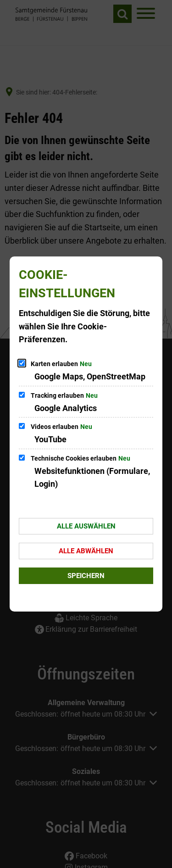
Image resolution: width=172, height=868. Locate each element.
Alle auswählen (86, 526)
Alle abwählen (86, 551)
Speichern (86, 576)
